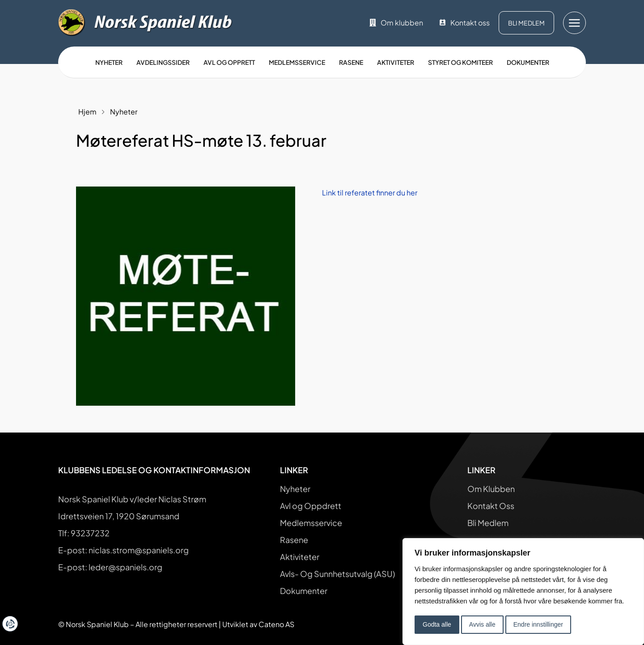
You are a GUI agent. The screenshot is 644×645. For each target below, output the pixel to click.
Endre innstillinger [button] (538, 624)
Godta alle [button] (437, 624)
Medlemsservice (297, 62)
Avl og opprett (229, 62)
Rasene (351, 62)
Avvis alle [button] (482, 624)
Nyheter (109, 62)
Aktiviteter (396, 62)
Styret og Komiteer (460, 62)
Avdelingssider (163, 62)
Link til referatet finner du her (370, 193)
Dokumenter (528, 62)
